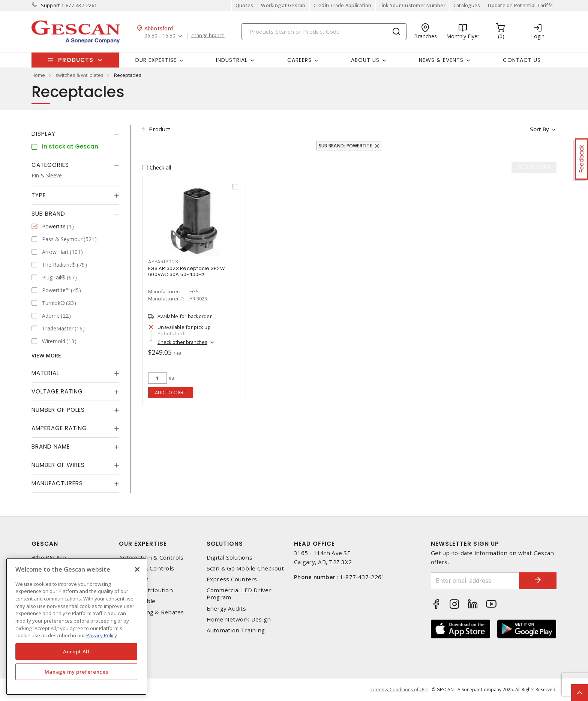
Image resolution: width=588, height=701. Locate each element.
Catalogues (467, 5)
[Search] (324, 32)
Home (38, 75)
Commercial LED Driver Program (239, 594)
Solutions (225, 544)
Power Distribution (146, 590)
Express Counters (232, 579)
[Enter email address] (475, 581)
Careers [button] (299, 60)
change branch (208, 36)
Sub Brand (48, 214)
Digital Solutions (229, 558)
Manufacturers (57, 483)
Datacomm (134, 579)
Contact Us (522, 60)
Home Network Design (239, 619)
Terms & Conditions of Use (399, 690)
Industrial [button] (232, 60)
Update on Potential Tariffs (520, 5)
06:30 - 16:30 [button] (160, 36)
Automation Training (236, 630)
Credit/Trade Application (343, 5)
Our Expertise (143, 544)
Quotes (244, 5)
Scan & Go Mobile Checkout (245, 568)
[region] (76, 627)
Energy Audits (226, 609)
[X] (137, 569)
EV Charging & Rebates (151, 612)
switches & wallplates (79, 75)
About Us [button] (365, 60)
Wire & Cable (137, 601)
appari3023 (163, 262)
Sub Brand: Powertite (345, 146)
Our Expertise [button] (156, 60)
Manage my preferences (76, 672)
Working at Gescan (283, 5)
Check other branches (182, 342)
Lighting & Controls (146, 568)
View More (46, 355)
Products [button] (76, 60)
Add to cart (171, 393)
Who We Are (49, 558)
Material (45, 373)
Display (43, 134)
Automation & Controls (151, 558)
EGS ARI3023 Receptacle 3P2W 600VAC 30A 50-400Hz (186, 271)
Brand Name (51, 447)
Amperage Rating (59, 428)
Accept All (76, 651)
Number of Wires (58, 465)
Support (50, 5)
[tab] (75, 134)
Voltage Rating (57, 391)
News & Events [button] (441, 60)
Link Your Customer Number (412, 5)
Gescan (45, 544)
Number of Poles (58, 410)
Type (39, 195)
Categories (50, 165)
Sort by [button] (539, 129)
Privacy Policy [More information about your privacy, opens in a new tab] (102, 635)
